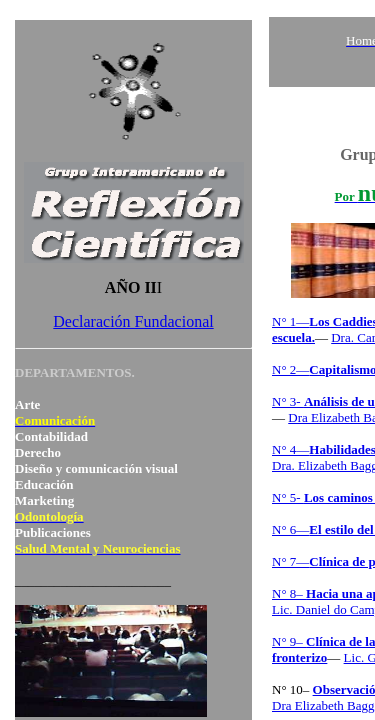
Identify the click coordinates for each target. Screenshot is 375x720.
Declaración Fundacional (133, 321)
